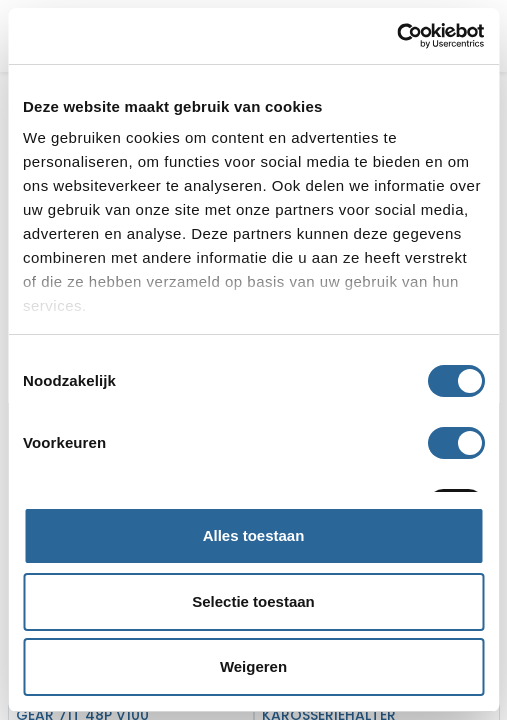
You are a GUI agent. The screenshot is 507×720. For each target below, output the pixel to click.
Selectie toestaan (253, 601)
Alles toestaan (254, 535)
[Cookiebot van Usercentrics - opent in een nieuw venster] (396, 36)
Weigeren (253, 666)
